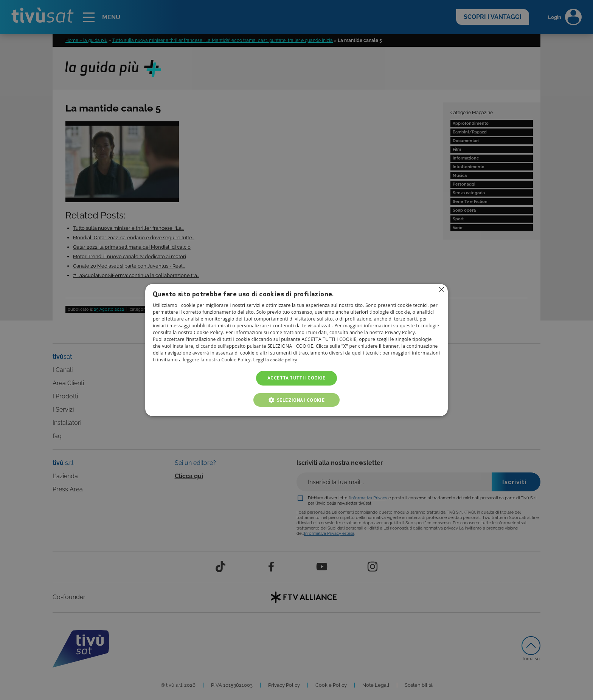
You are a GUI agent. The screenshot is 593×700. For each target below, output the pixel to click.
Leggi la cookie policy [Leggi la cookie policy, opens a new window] (277, 360)
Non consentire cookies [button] (441, 290)
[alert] (296, 350)
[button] (296, 400)
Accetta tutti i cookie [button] (296, 378)
